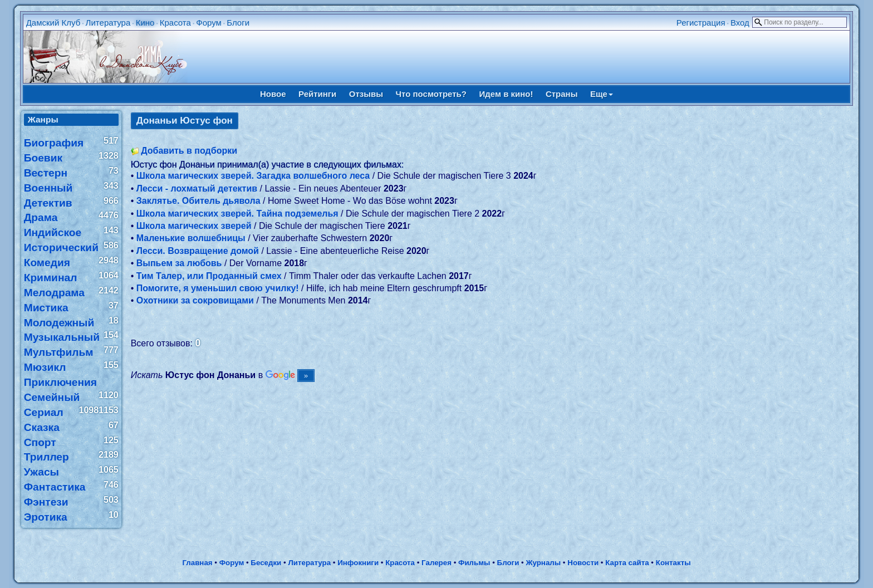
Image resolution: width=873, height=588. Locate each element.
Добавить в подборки (189, 151)
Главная (197, 563)
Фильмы (474, 563)
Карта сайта (627, 563)
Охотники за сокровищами (195, 300)
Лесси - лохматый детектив (197, 188)
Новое (273, 94)
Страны (562, 94)
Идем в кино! (506, 94)
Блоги (238, 23)
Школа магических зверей (194, 226)
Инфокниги (358, 563)
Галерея (436, 563)
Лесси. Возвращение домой (198, 251)
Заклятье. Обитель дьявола (198, 201)
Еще (602, 94)
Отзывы (366, 94)
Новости (583, 563)
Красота (175, 23)
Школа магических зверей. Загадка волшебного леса (253, 176)
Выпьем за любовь (179, 263)
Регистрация (701, 23)
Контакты (673, 563)
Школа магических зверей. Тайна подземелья (237, 214)
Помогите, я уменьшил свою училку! (218, 288)
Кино (145, 23)
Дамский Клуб (53, 23)
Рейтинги (317, 94)
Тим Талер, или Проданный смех (209, 276)
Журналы (543, 563)
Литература (108, 23)
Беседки (266, 563)
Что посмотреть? (431, 94)
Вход (740, 23)
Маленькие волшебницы (191, 238)
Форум (209, 23)
